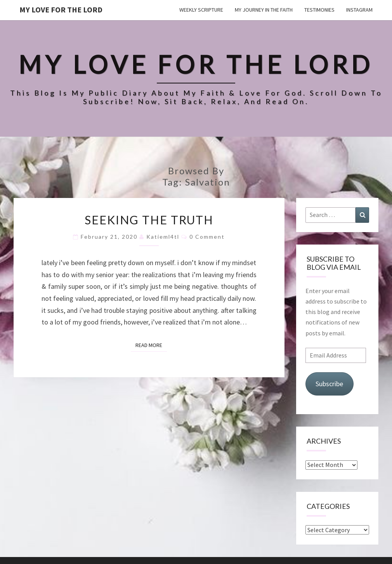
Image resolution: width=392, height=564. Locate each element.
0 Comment (207, 237)
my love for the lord (61, 10)
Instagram (359, 10)
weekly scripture (201, 10)
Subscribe (329, 384)
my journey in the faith (264, 10)
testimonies (319, 10)
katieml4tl (163, 237)
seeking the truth (149, 220)
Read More (151, 345)
